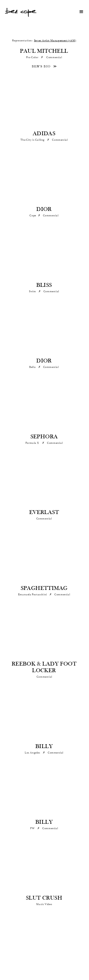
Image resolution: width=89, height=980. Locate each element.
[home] (21, 12)
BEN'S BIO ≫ (44, 67)
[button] (79, 12)
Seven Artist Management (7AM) (55, 41)
